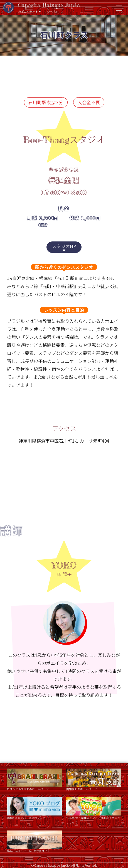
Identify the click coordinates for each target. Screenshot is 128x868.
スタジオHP (64, 247)
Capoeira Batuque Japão (61, 8)
